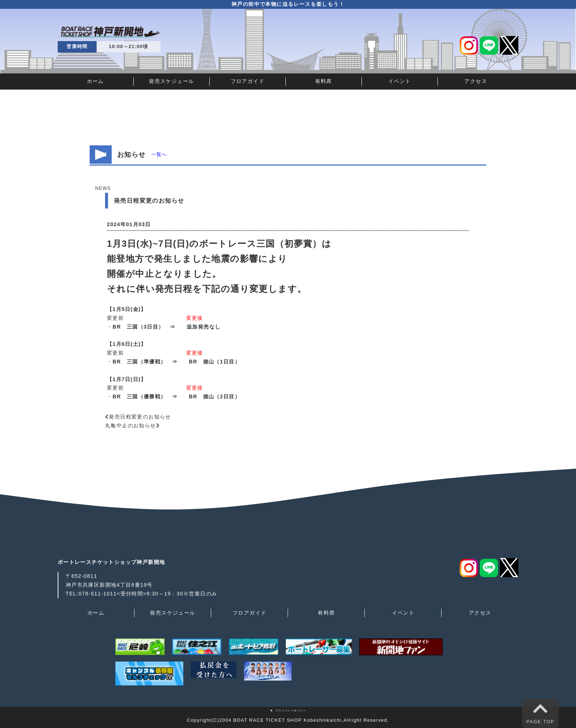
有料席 (324, 81)
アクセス (476, 81)
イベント (400, 81)
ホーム (96, 81)
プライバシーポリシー (288, 711)
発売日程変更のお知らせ (140, 417)
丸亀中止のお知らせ (131, 425)
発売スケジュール (171, 81)
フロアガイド (248, 81)
